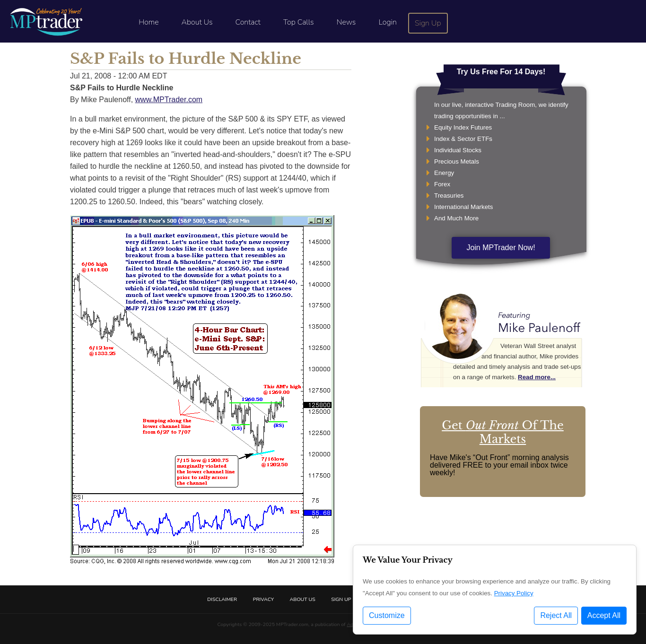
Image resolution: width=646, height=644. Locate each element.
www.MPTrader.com (169, 100)
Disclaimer (222, 599)
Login (387, 22)
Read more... (537, 377)
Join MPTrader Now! (501, 248)
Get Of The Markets (503, 432)
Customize (387, 615)
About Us (197, 22)
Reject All (556, 615)
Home (148, 22)
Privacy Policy (514, 593)
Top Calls (299, 22)
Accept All (604, 615)
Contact (248, 22)
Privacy (263, 599)
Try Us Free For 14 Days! (501, 72)
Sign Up (428, 23)
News (346, 22)
